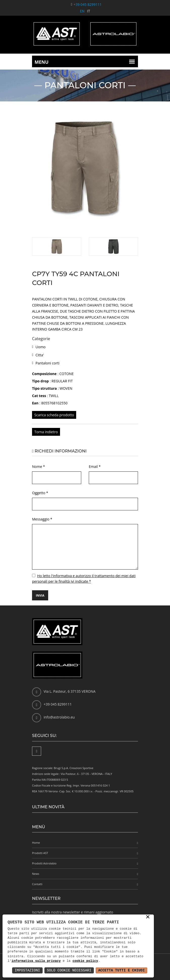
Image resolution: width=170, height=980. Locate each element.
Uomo (41, 347)
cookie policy (85, 961)
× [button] (148, 917)
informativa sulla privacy (36, 961)
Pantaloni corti (48, 363)
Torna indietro (46, 432)
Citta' (40, 355)
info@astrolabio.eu (59, 717)
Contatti (37, 884)
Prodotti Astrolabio (44, 863)
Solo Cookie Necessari (69, 970)
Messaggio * (42, 519)
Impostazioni (27, 970)
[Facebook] (37, 751)
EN (82, 11)
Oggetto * (40, 493)
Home (36, 843)
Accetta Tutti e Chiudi (121, 970)
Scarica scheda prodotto (54, 415)
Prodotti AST (40, 853)
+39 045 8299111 (87, 4)
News (36, 874)
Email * (95, 466)
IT (89, 11)
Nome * (38, 466)
